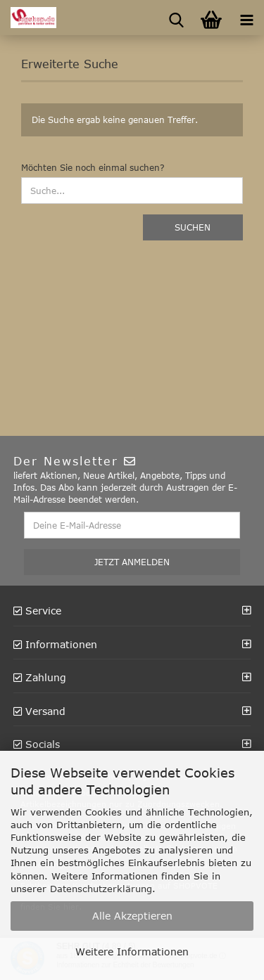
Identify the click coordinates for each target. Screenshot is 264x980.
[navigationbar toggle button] (246, 18)
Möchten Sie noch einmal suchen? (93, 167)
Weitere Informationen (132, 952)
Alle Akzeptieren (132, 916)
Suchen (193, 227)
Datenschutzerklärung (101, 889)
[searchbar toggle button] (176, 18)
